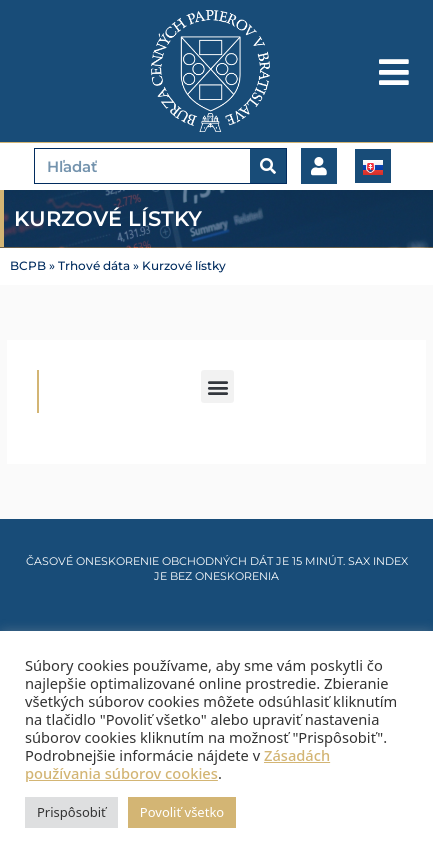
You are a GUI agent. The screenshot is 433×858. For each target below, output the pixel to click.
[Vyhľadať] (268, 166)
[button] (217, 386)
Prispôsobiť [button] (71, 812)
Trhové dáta (94, 266)
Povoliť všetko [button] (182, 812)
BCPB (28, 266)
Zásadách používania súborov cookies (177, 764)
